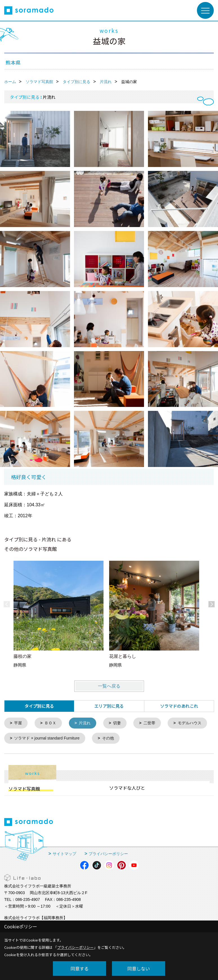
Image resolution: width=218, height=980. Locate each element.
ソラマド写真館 (24, 790)
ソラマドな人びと (127, 789)
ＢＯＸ (52, 723)
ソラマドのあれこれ (179, 706)
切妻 (121, 723)
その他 (162, 739)
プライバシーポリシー (108, 855)
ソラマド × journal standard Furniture (97, 739)
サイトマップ (64, 855)
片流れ (87, 723)
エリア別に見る (109, 706)
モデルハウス (27, 739)
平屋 (19, 723)
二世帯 (154, 723)
